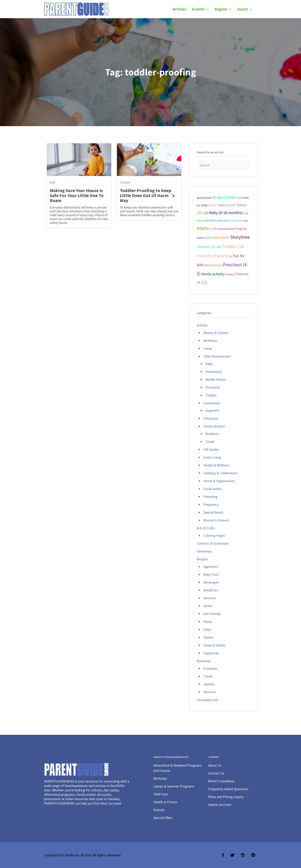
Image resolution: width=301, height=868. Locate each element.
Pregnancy (211, 504)
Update (209, 684)
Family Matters (214, 426)
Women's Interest (216, 520)
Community (212, 403)
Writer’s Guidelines (221, 781)
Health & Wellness (216, 465)
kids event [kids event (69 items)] (221, 237)
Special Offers (163, 818)
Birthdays (210, 341)
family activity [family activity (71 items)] (213, 274)
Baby (53, 182)
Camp (208, 348)
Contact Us (216, 773)
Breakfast (211, 590)
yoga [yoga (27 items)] (245, 220)
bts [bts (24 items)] (231, 256)
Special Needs (213, 512)
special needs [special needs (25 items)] (204, 198)
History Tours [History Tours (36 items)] (213, 265)
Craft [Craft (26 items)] (239, 198)
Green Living (212, 457)
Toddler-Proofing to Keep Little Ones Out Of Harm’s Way (147, 195)
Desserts (210, 598)
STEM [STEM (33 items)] (213, 229)
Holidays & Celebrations (221, 473)
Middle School (215, 379)
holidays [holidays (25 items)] (229, 274)
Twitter (232, 855)
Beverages (211, 582)
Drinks (208, 606)
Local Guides (213, 489)
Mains (208, 622)
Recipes (202, 559)
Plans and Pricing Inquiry (226, 797)
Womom (210, 692)
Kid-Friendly (212, 614)
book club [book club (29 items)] (222, 220)
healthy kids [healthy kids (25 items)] (235, 221)
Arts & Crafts (206, 528)
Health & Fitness (165, 802)
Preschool (213, 387)
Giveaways (204, 551)
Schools (159, 810)
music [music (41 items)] (213, 205)
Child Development (217, 356)
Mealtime (212, 434)
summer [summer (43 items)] (210, 220)
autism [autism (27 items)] (201, 238)
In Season (210, 668)
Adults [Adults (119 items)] (203, 228)
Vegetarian (211, 653)
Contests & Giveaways (213, 543)
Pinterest (253, 855)
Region (221, 9)
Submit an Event (220, 805)
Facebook (223, 855)
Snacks (208, 637)
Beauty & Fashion (216, 333)
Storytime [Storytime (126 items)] (240, 237)
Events (198, 9)
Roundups (204, 661)
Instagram (243, 855)
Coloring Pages (214, 536)
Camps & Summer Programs (174, 786)
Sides (207, 629)
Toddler (125, 182)
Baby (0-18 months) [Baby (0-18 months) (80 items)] (226, 213)
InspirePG (212, 411)
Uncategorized (207, 700)
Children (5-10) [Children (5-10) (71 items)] (209, 247)
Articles (179, 9)
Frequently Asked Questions (228, 789)
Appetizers (211, 567)
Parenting (210, 497)
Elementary (214, 372)
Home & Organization (219, 481)
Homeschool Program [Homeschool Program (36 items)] (232, 229)
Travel (210, 442)
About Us (215, 765)
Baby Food (211, 574)
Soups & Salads (214, 645)
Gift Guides (211, 449)
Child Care (161, 794)
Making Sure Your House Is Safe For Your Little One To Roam (77, 195)
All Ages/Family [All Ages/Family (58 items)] (224, 197)
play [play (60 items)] (204, 205)
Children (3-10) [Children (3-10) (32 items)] (226, 205)
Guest (243, 9)
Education (211, 418)
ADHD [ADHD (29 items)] (209, 238)
